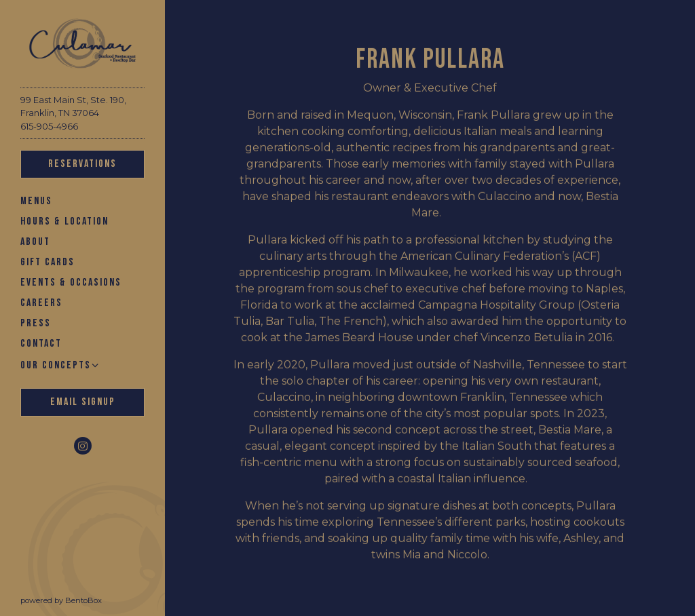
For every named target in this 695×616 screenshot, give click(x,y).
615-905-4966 (49, 126)
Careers (41, 303)
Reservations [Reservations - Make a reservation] (82, 164)
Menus (36, 201)
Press (36, 323)
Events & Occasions (71, 283)
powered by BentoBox (93, 600)
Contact (41, 344)
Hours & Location (64, 222)
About (35, 242)
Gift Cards (48, 262)
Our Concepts (56, 365)
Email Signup (83, 402)
